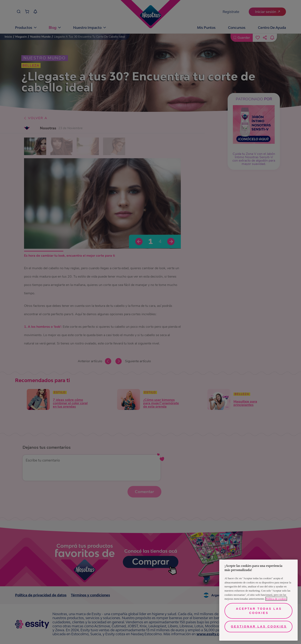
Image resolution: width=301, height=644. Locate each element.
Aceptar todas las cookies (259, 611)
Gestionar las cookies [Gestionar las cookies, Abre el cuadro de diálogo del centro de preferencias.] (259, 626)
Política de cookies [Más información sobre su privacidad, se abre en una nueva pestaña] (276, 599)
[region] (258, 600)
